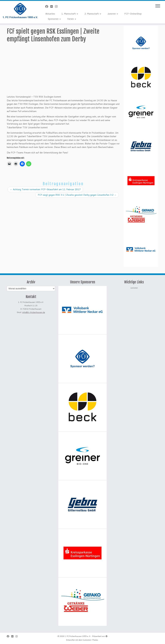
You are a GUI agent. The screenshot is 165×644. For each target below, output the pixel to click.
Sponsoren (54, 19)
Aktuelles (50, 14)
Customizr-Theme (90, 640)
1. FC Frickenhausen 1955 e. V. (78, 636)
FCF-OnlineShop (133, 14)
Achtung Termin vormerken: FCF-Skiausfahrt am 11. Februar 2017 (45, 189)
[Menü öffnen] (158, 6)
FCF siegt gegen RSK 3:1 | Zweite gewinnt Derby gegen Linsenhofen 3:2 (77, 195)
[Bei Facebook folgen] (48, 6)
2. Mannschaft (93, 14)
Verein (72, 19)
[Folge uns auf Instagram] (57, 6)
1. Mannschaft (70, 14)
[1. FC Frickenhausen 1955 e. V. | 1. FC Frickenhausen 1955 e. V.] (19, 10)
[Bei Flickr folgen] (53, 6)
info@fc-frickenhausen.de (34, 312)
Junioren (113, 14)
